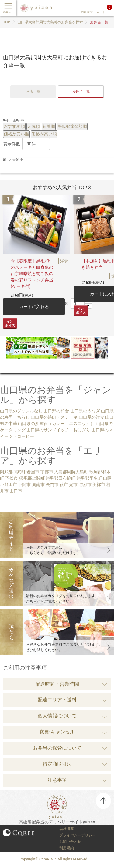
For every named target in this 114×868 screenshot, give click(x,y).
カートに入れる (34, 307)
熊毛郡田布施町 (60, 478)
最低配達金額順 (72, 126)
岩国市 (33, 472)
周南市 (38, 484)
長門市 (52, 484)
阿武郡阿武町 (13, 472)
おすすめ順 (14, 126)
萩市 (64, 484)
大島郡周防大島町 (71, 472)
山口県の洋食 (92, 417)
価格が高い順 (44, 134)
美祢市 (99, 484)
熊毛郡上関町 (32, 478)
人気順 (33, 126)
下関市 (24, 484)
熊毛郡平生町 (89, 478)
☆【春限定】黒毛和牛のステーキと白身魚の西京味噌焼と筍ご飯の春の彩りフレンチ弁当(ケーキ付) (32, 274)
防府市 (85, 484)
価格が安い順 (16, 134)
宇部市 (47, 472)
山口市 (16, 491)
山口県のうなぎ (85, 411)
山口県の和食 (56, 411)
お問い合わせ (70, 842)
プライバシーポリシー (78, 835)
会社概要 (67, 829)
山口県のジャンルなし (21, 411)
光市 (73, 484)
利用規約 (67, 848)
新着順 (49, 126)
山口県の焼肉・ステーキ (54, 417)
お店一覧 (33, 91)
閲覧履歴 (87, 12)
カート (101, 12)
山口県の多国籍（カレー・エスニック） (56, 424)
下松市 (12, 478)
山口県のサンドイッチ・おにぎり (58, 430)
